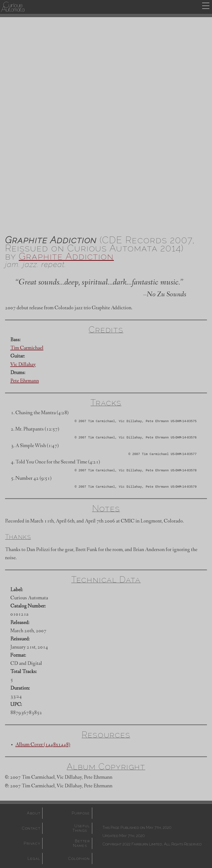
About (34, 813)
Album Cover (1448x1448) (43, 745)
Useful (82, 828)
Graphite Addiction (66, 256)
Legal (34, 859)
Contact (31, 828)
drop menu (206, 6)
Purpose (81, 813)
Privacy (32, 843)
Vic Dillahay (23, 365)
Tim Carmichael (27, 348)
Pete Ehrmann (25, 381)
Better (82, 843)
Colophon (79, 859)
